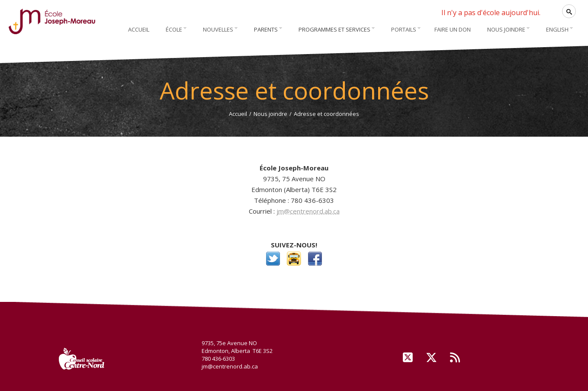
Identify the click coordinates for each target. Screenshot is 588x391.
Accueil (238, 114)
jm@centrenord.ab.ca (308, 211)
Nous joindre (270, 114)
